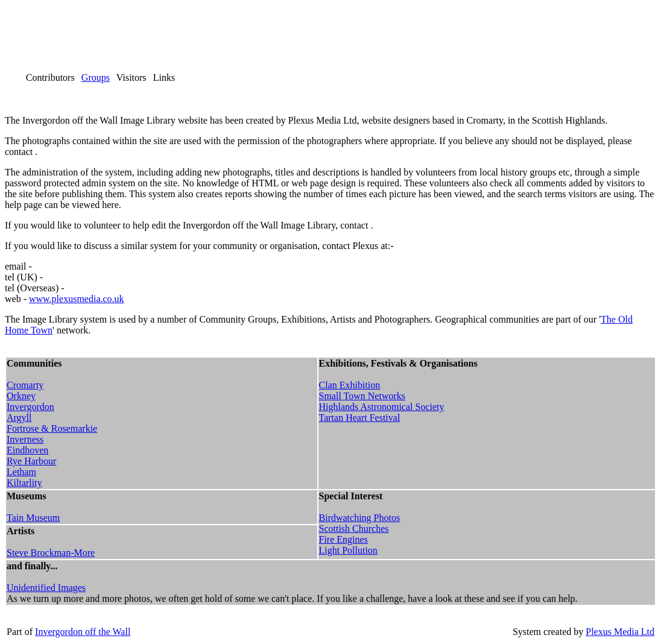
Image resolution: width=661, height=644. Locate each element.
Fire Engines (343, 539)
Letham (21, 472)
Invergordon (30, 407)
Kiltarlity (24, 483)
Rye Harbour (31, 461)
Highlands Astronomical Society (382, 407)
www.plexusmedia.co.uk (77, 299)
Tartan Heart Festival (360, 418)
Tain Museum (33, 518)
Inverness (25, 439)
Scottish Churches (354, 529)
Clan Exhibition (350, 385)
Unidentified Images (46, 588)
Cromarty (25, 385)
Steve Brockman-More (51, 553)
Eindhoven (27, 450)
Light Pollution (348, 550)
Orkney (21, 396)
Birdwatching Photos (360, 518)
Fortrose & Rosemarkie (52, 428)
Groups (96, 77)
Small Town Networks (362, 396)
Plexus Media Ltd (620, 632)
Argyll (19, 418)
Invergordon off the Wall (83, 632)
